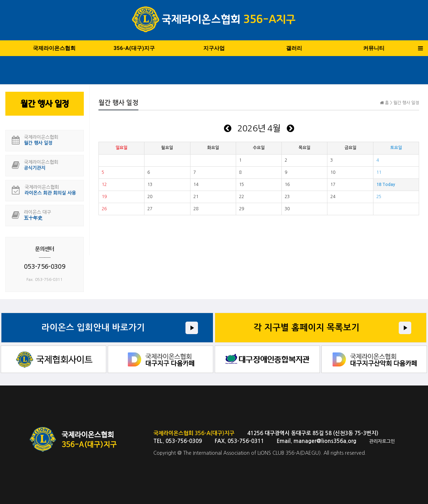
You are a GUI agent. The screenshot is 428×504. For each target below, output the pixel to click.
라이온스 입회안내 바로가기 (93, 328)
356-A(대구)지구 (134, 48)
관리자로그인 (382, 441)
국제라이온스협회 (54, 48)
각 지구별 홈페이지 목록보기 (307, 328)
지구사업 (214, 48)
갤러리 (294, 48)
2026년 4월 (259, 128)
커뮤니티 (374, 48)
